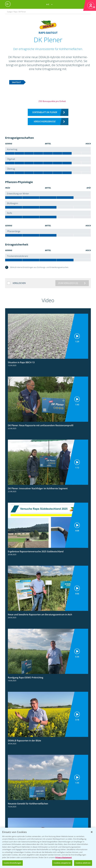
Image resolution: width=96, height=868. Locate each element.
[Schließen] (92, 832)
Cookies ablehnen (83, 863)
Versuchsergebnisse (45, 121)
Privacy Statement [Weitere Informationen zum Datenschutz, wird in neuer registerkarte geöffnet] (64, 857)
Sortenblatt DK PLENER (45, 112)
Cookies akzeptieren (62, 863)
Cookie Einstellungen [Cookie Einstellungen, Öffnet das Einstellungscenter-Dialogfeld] (13, 863)
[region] (48, 848)
